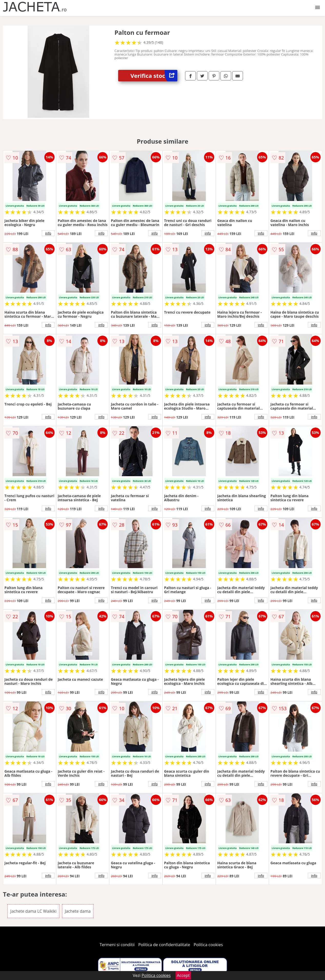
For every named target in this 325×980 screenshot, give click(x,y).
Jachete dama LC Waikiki (33, 911)
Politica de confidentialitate (164, 945)
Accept (183, 975)
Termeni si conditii (117, 945)
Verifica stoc (154, 76)
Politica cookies (208, 945)
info (48, 233)
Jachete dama (78, 911)
